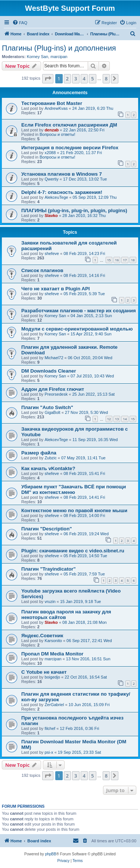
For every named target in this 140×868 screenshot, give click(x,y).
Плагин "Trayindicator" (49, 569)
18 (133, 260)
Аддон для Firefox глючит (53, 389)
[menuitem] (20, 23)
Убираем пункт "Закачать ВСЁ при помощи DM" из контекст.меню (74, 489)
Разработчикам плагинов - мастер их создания (79, 311)
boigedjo (52, 677)
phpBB (51, 854)
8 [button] (106, 79)
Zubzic (50, 458)
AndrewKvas (56, 108)
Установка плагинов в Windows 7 (62, 174)
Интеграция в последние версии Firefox (70, 148)
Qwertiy (51, 179)
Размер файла (39, 453)
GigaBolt (52, 412)
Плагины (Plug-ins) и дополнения (59, 48)
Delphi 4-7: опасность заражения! (62, 192)
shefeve (52, 253)
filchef (50, 728)
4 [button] (84, 79)
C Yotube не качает (44, 672)
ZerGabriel (54, 705)
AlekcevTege (56, 440)
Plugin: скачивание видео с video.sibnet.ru (73, 551)
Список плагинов (42, 270)
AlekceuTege (56, 197)
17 (125, 260)
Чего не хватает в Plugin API (56, 289)
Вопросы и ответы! (57, 134)
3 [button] (76, 79)
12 (109, 419)
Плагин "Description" (46, 529)
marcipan (59, 57)
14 (125, 419)
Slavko (51, 216)
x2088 (50, 153)
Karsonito (53, 641)
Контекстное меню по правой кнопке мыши (74, 510)
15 (109, 260)
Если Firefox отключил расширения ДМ (69, 125)
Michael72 (54, 358)
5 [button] (92, 79)
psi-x (49, 752)
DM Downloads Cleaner (49, 371)
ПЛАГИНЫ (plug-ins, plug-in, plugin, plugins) (74, 210)
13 (117, 419)
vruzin (50, 601)
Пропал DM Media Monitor (52, 654)
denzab (52, 130)
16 (117, 260)
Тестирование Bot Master (52, 103)
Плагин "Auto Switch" (47, 407)
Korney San (38, 57)
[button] (48, 79)
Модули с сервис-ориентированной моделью (77, 329)
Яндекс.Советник (42, 636)
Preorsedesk (56, 394)
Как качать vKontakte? (48, 468)
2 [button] (67, 79)
